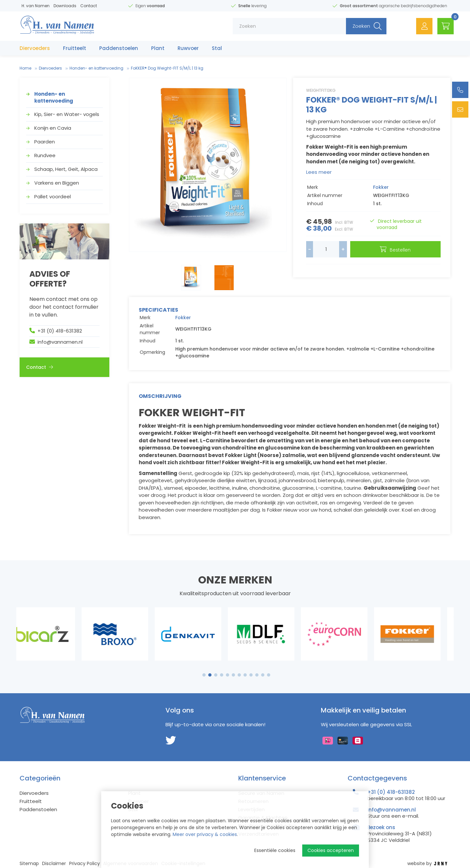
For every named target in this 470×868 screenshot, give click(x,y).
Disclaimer (54, 864)
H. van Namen (36, 6)
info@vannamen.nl (60, 342)
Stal (217, 48)
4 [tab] (222, 675)
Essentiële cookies (275, 850)
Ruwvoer (188, 48)
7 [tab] (239, 675)
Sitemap (29, 864)
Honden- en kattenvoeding (96, 68)
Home (25, 68)
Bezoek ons (381, 827)
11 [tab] (263, 675)
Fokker (381, 187)
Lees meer (319, 172)
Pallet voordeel (53, 197)
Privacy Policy (85, 864)
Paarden (45, 142)
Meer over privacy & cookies (205, 834)
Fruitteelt (75, 48)
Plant (158, 48)
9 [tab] (251, 675)
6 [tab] (233, 675)
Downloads (65, 6)
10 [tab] (257, 675)
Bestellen (400, 250)
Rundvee (45, 155)
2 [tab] (210, 675)
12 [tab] (269, 675)
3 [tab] (216, 675)
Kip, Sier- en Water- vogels (67, 114)
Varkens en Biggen (57, 183)
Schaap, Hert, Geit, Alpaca (66, 169)
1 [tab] (204, 675)
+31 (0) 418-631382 (60, 331)
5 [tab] (227, 675)
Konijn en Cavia (53, 128)
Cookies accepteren (331, 850)
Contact (89, 6)
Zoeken (361, 26)
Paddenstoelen (119, 48)
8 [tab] (245, 675)
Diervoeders (35, 48)
